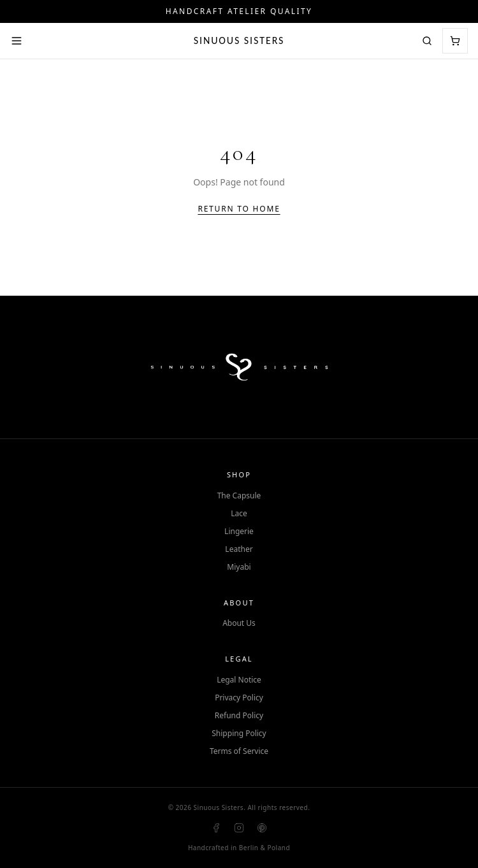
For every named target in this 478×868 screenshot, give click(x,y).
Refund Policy (239, 716)
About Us (239, 623)
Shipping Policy (239, 734)
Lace (239, 514)
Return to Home (239, 209)
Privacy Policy (239, 698)
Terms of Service (239, 751)
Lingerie (239, 532)
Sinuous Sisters (239, 40)
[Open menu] (17, 41)
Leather (239, 549)
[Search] (427, 41)
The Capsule (239, 496)
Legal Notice (239, 680)
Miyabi (239, 567)
